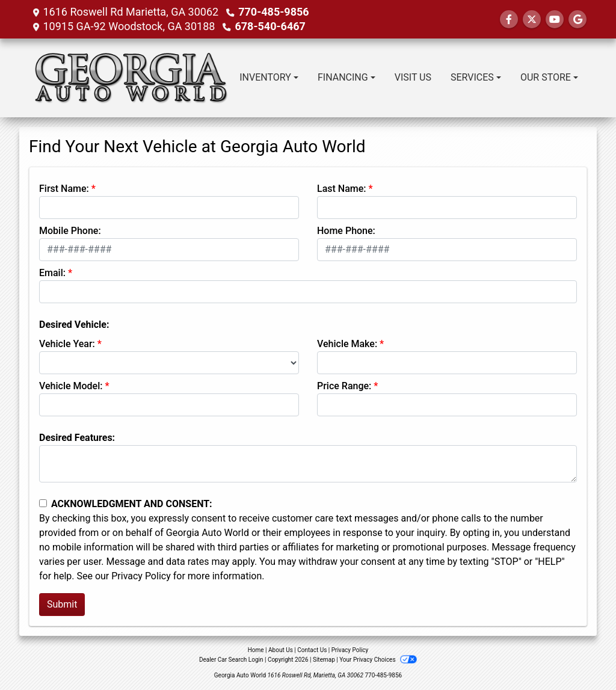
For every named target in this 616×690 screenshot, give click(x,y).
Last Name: (342, 189)
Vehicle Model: (71, 386)
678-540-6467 (270, 26)
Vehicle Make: (347, 344)
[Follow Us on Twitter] (532, 20)
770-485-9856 (273, 12)
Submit (62, 604)
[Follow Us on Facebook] (509, 20)
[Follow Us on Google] (577, 20)
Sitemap (324, 660)
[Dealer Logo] (129, 78)
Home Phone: (346, 231)
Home (256, 650)
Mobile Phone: (70, 231)
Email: (52, 273)
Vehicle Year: (67, 344)
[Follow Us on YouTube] (555, 20)
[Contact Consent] (43, 503)
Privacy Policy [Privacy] (350, 650)
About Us (281, 650)
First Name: (64, 189)
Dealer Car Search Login (231, 660)
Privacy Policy (141, 576)
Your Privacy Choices (378, 660)
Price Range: (344, 386)
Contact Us (312, 650)
